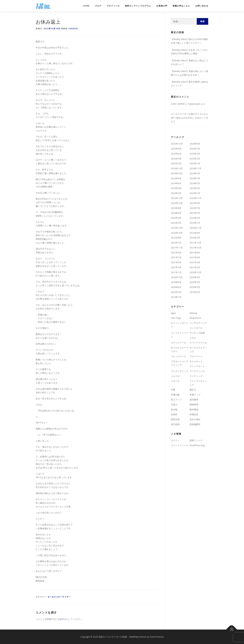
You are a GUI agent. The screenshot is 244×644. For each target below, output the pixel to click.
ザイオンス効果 (197, 333)
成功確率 (194, 400)
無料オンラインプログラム (138, 6)
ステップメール (178, 343)
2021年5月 (176, 262)
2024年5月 (195, 183)
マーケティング (197, 371)
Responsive (195, 318)
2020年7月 (195, 282)
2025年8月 (176, 149)
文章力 (174, 405)
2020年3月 (176, 292)
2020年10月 (177, 277)
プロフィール (113, 6)
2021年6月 (195, 257)
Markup (193, 313)
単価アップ (195, 395)
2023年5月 (195, 213)
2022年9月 (195, 233)
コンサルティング (198, 323)
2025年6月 (176, 154)
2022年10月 (177, 233)
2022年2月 (195, 238)
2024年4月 (176, 188)
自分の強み (195, 419)
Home (86, 6)
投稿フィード (196, 440)
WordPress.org (197, 445)
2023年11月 (195, 198)
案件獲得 (194, 409)
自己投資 (175, 424)
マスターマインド (180, 371)
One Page (176, 318)
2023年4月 (176, 218)
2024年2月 (176, 193)
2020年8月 (176, 282)
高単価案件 (195, 424)
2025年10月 (177, 144)
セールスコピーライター (59, 597)
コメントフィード (180, 445)
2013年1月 (176, 297)
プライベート (196, 356)
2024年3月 (195, 188)
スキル (193, 338)
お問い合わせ (202, 6)
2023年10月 (177, 203)
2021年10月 (195, 248)
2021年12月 (195, 243)
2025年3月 (195, 159)
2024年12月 (177, 168)
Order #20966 (178, 104)
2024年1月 (195, 193)
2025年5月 (195, 154)
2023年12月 (177, 198)
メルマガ (175, 376)
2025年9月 (195, 144)
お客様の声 (162, 6)
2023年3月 (195, 218)
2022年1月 (176, 243)
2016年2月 (195, 292)
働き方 (193, 390)
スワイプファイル (198, 343)
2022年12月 (177, 228)
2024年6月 (176, 183)
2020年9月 (195, 277)
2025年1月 (195, 163)
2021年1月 (176, 272)
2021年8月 (195, 253)
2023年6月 (176, 213)
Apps (173, 313)
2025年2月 (176, 163)
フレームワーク (178, 356)
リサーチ (175, 381)
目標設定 (194, 414)
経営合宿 (175, 419)
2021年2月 (195, 267)
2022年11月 (195, 228)
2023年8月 (176, 208)
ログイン (64, 619)
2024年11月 (195, 168)
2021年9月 (176, 253)
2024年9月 (195, 173)
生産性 (174, 414)
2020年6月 (176, 287)
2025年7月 (195, 149)
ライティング (196, 376)
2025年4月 (176, 159)
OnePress (134, 637)
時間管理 (194, 405)
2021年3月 (176, 267)
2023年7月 (195, 208)
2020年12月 (195, 272)
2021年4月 (195, 262)
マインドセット (197, 366)
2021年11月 (177, 248)
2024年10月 (177, 173)
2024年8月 (176, 178)
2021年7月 (176, 257)
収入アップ (176, 400)
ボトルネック (196, 361)
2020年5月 (195, 287)
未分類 (174, 409)
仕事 (173, 390)
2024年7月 (195, 178)
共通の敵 (175, 395)
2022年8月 (176, 238)
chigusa (73, 29)
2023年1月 (195, 223)
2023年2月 (176, 223)
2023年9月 (195, 203)
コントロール (196, 328)
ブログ (98, 6)
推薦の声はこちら (181, 6)
